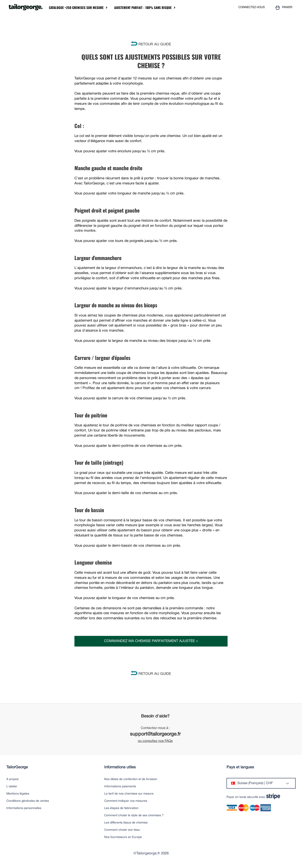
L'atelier (12, 787)
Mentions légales (18, 794)
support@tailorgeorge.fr (155, 734)
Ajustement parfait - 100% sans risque (143, 8)
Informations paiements (120, 787)
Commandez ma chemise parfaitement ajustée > (151, 641)
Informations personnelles (24, 808)
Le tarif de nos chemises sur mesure (129, 794)
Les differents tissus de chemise (126, 823)
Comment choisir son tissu (122, 830)
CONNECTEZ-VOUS (252, 7)
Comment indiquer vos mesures (126, 801)
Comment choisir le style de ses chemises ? (134, 816)
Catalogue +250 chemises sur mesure (76, 8)
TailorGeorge (17, 767)
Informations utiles (120, 767)
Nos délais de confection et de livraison (131, 779)
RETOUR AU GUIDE (151, 44)
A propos (12, 779)
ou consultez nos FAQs (155, 741)
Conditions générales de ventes (28, 801)
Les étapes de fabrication (121, 808)
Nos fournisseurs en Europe (123, 837)
